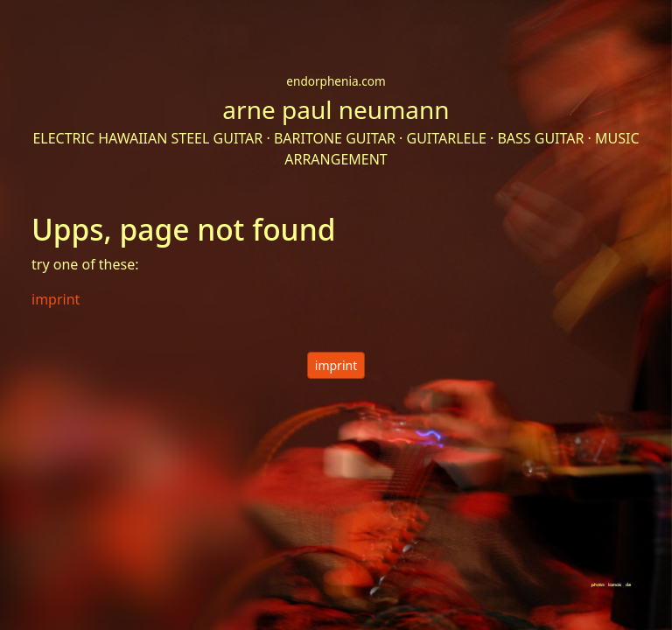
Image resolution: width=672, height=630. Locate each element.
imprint (336, 365)
